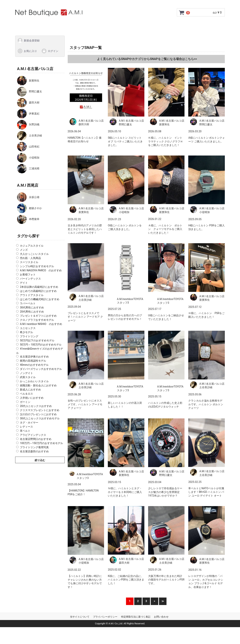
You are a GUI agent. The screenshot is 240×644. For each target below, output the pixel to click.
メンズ (24, 250)
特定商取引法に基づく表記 (136, 617)
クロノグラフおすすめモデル (37, 320)
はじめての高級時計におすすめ (38, 291)
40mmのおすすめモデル (34, 365)
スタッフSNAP (208, 25)
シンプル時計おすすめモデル (37, 266)
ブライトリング (29, 336)
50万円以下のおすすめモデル (37, 340)
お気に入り (27, 51)
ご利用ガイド (55, 25)
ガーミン (25, 402)
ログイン (50, 51)
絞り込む (40, 460)
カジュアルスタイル (32, 246)
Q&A (164, 25)
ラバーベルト (28, 303)
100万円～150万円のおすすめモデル (41, 443)
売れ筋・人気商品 (30, 258)
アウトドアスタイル (32, 295)
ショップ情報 (145, 25)
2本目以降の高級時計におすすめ (39, 287)
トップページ (31, 25)
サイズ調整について (116, 25)
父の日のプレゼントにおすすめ (38, 414)
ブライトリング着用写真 (34, 447)
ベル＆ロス (26, 394)
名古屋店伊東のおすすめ (34, 357)
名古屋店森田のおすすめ (34, 451)
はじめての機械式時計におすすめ (40, 299)
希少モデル (26, 332)
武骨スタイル (28, 377)
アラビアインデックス (33, 435)
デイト (24, 283)
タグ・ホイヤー (29, 423)
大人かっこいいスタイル (34, 254)
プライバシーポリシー (105, 617)
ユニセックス (28, 328)
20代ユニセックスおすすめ (36, 406)
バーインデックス (30, 279)
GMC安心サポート (84, 25)
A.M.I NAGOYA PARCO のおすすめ (41, 270)
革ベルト (25, 431)
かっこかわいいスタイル (34, 381)
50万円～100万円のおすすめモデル (41, 345)
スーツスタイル (29, 262)
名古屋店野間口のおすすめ (36, 439)
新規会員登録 (28, 40)
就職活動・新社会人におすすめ (38, 385)
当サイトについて (80, 617)
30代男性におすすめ (32, 307)
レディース (26, 427)
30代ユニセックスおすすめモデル (40, 418)
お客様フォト (28, 275)
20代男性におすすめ (32, 312)
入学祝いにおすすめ (32, 398)
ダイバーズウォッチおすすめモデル (41, 369)
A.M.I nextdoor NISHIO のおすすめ (41, 324)
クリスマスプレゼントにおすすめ (40, 410)
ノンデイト (26, 373)
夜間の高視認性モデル (33, 361)
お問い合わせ (182, 25)
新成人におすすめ (30, 390)
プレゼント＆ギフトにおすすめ (38, 316)
